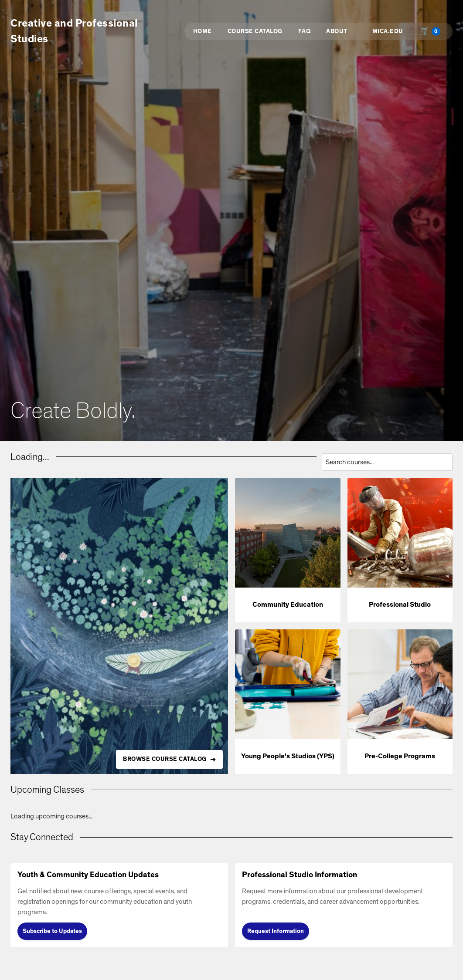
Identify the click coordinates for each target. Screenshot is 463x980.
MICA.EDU (388, 31)
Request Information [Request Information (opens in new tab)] (276, 931)
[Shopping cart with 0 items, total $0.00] (432, 31)
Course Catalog (255, 31)
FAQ (305, 31)
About (337, 31)
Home (203, 31)
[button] (288, 550)
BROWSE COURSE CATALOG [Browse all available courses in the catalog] (165, 759)
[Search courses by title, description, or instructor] (387, 462)
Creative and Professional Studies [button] (74, 31)
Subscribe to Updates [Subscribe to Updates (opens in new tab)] (52, 931)
